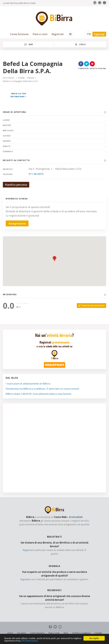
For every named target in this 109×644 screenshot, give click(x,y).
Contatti (98, 633)
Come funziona (19, 34)
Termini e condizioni (81, 633)
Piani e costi (40, 34)
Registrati (58, 34)
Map (29, 44)
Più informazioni (30, 641)
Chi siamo (22, 633)
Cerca (80, 44)
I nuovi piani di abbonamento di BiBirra (28, 384)
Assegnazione (17, 223)
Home (11, 78)
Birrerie (31, 78)
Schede (21, 78)
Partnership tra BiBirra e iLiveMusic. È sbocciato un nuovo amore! (42, 389)
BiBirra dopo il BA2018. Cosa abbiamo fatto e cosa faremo (38, 394)
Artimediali (76, 517)
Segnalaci (26, 579)
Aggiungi (99, 34)
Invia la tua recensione (91, 305)
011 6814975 (36, 174)
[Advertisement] (54, 449)
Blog (66, 633)
